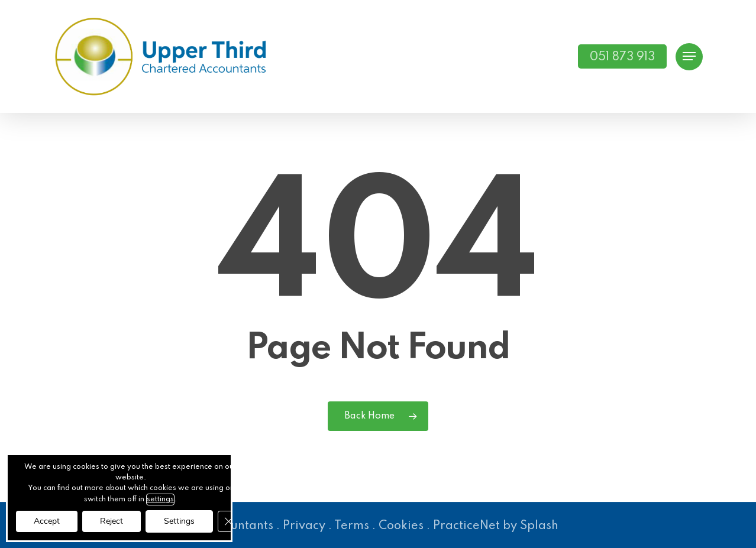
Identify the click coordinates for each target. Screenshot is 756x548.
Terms (352, 526)
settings (160, 500)
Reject (112, 521)
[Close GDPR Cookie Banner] (228, 521)
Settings (179, 521)
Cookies (401, 526)
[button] (689, 56)
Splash (539, 526)
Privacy (304, 526)
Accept (47, 521)
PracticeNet (466, 526)
